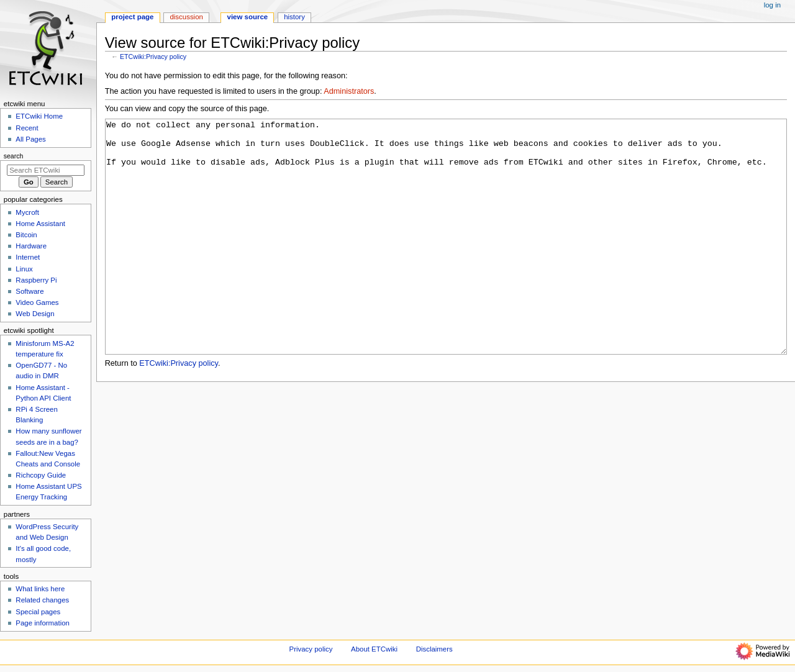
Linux (24, 269)
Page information (43, 623)
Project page (132, 17)
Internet (28, 257)
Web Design (35, 314)
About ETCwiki (374, 649)
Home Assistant (40, 224)
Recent (27, 128)
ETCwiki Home (39, 116)
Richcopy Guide (41, 475)
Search (14, 156)
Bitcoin (26, 235)
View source (248, 17)
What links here (40, 589)
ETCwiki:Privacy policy (153, 57)
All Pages (30, 139)
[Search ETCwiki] (46, 170)
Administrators (349, 91)
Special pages (38, 612)
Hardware (31, 246)
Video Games (37, 302)
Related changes (42, 600)
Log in (772, 5)
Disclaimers (434, 649)
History (294, 17)
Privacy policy (311, 649)
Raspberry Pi (36, 280)
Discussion (186, 17)
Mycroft (27, 212)
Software (30, 291)
